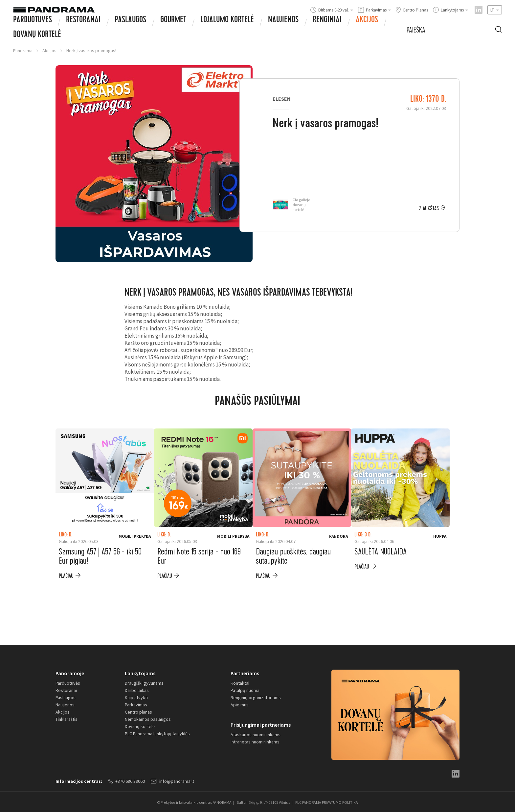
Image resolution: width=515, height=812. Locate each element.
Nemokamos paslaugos (148, 719)
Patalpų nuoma (245, 690)
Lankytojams (140, 673)
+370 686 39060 (126, 781)
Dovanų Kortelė (37, 35)
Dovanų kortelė (140, 726)
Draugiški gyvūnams (144, 683)
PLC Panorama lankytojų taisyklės (157, 734)
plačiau (66, 576)
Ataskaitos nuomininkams (256, 735)
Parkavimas (136, 705)
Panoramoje (70, 673)
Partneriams (245, 673)
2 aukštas (429, 209)
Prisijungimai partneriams (261, 725)
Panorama (23, 51)
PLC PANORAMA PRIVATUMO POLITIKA (327, 802)
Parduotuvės (33, 20)
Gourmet (173, 20)
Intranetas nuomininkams (255, 742)
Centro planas (138, 712)
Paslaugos (130, 20)
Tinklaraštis (67, 719)
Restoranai (83, 20)
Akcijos (367, 20)
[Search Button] (499, 30)
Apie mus (240, 705)
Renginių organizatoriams (256, 697)
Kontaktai (240, 683)
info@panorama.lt (172, 781)
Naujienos (283, 20)
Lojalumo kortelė (227, 20)
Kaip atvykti (136, 697)
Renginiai (327, 20)
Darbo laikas (137, 690)
